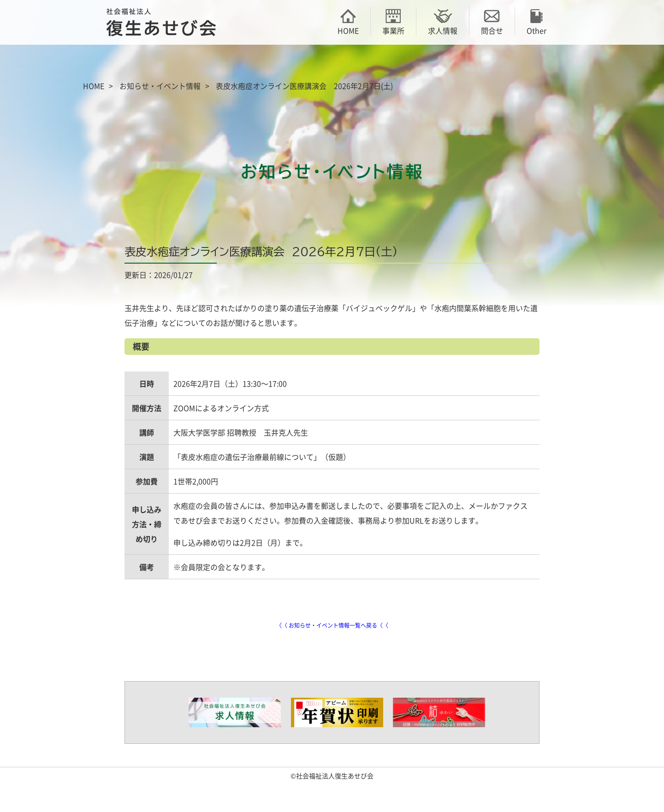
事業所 (393, 21)
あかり (332, 64)
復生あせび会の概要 (138, 64)
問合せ (492, 21)
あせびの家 (461, 64)
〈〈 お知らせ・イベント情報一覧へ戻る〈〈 (332, 625)
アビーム (397, 64)
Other (537, 21)
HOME (348, 21)
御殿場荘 (267, 64)
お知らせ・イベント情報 (160, 86)
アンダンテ (526, 64)
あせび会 (203, 64)
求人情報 (443, 21)
